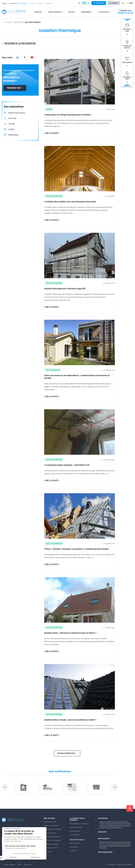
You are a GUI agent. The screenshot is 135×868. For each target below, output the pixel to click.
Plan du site (28, 865)
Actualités (41, 3)
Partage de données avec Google (16, 848)
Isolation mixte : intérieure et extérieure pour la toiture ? (70, 633)
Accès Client (99, 3)
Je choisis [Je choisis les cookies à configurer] (13, 857)
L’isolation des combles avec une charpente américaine (70, 201)
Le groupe (5, 3)
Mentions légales (9, 865)
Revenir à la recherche (19, 43)
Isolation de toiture (50, 833)
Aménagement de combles (53, 829)
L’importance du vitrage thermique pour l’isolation (67, 115)
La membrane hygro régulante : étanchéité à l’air (67, 465)
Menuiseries (48, 851)
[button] (115, 787)
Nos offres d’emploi (76, 827)
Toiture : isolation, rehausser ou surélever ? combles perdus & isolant (76, 549)
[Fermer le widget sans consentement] (12, 829)
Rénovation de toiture (51, 848)
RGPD (19, 865)
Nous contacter (75, 843)
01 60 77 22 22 (125, 13)
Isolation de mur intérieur (52, 837)
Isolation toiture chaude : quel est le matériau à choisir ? (70, 720)
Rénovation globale (50, 822)
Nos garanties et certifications (79, 824)
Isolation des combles (51, 826)
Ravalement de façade (51, 844)
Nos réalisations (24, 3)
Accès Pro (114, 3)
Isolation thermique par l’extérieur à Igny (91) (65, 288)
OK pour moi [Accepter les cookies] (35, 857)
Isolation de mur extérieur (52, 840)
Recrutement (49, 3)
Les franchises (13, 3)
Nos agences (74, 847)
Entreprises (33, 3)
